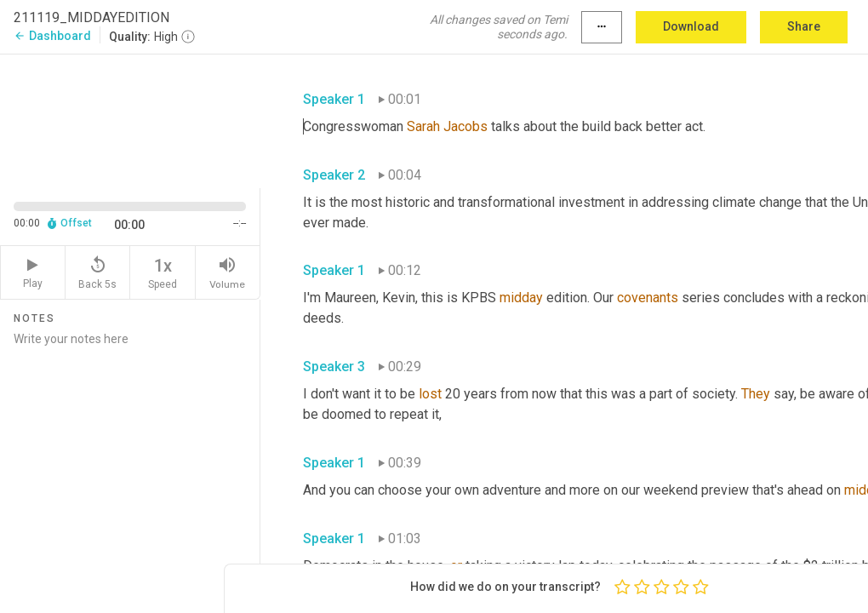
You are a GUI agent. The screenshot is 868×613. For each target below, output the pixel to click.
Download (691, 26)
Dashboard (52, 36)
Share (804, 26)
